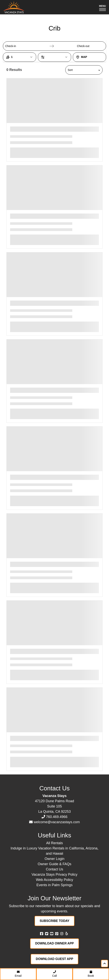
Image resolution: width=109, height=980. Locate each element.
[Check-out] (87, 46)
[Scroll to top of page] (105, 963)
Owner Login (54, 859)
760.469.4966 (57, 817)
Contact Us (54, 869)
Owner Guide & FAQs (54, 864)
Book (91, 974)
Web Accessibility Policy (55, 880)
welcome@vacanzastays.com (57, 822)
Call (54, 974)
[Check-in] (16, 46)
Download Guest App (54, 959)
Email (18, 974)
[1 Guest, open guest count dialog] (20, 57)
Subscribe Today (54, 921)
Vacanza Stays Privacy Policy (55, 875)
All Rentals (54, 843)
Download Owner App (54, 943)
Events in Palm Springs (54, 885)
